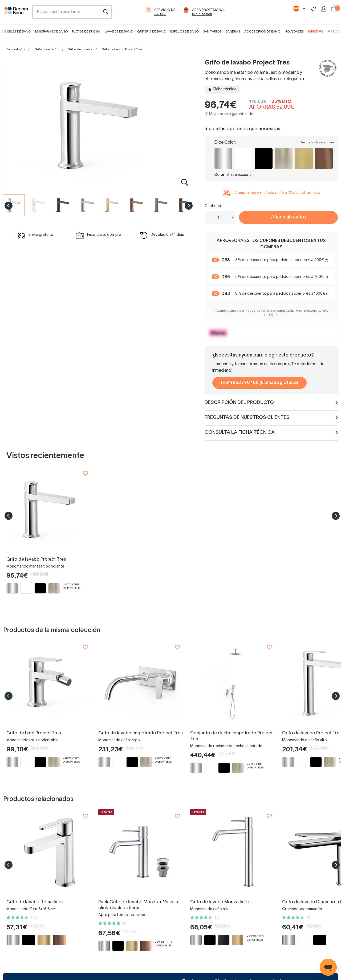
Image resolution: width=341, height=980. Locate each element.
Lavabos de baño (119, 32)
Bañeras (233, 32)
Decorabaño (15, 49)
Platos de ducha (86, 32)
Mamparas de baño (51, 32)
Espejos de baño (184, 32)
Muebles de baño (17, 32)
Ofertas (316, 32)
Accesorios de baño (262, 32)
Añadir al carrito (288, 217)
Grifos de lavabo (80, 49)
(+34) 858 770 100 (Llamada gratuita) (259, 383)
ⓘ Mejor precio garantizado (229, 114)
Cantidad (213, 206)
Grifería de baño (152, 32)
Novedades (294, 32)
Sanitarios (212, 32)
